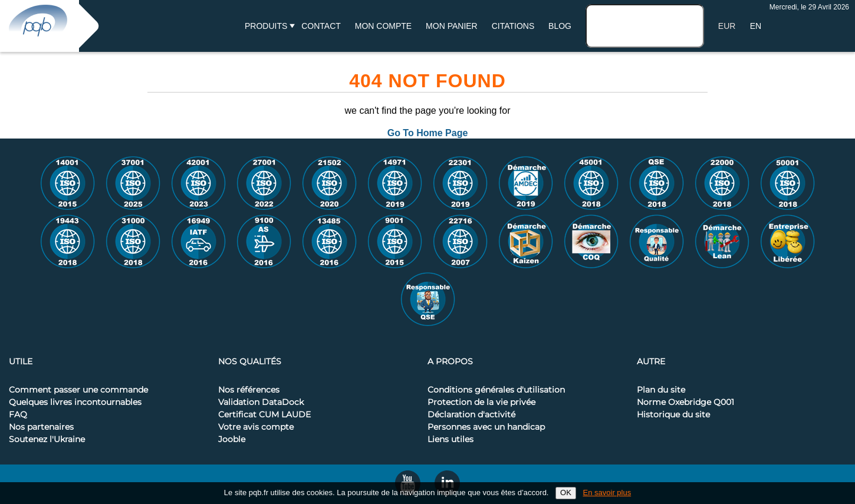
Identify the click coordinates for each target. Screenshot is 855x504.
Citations (513, 26)
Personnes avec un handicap (486, 427)
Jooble (232, 440)
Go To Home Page (428, 133)
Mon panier (452, 26)
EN (756, 26)
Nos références (249, 390)
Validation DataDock (261, 403)
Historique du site (673, 415)
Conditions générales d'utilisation (496, 390)
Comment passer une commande (78, 390)
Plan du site (661, 390)
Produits (266, 26)
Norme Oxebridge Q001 (685, 403)
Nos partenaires (41, 427)
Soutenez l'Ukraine (47, 440)
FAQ (18, 415)
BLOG (560, 26)
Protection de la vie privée (481, 403)
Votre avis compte (256, 427)
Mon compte (383, 26)
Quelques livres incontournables (75, 403)
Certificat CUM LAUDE (264, 415)
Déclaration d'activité (471, 415)
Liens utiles (450, 440)
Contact (321, 26)
